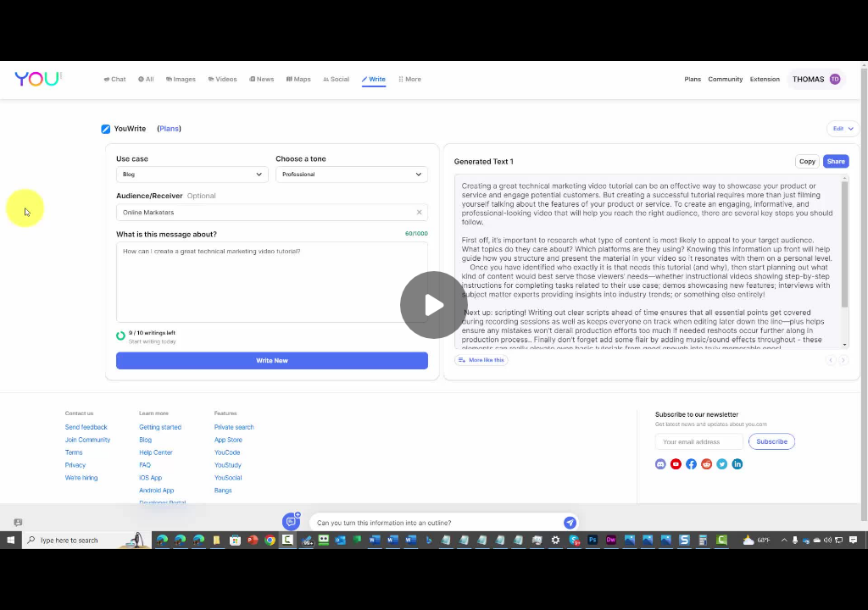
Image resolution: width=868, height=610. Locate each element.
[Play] (434, 305)
